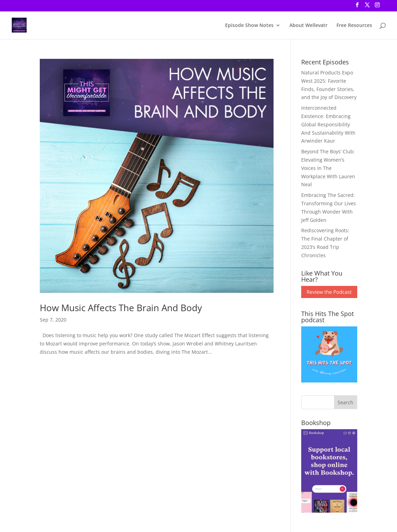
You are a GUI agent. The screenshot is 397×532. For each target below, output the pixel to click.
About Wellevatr (308, 26)
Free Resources (354, 26)
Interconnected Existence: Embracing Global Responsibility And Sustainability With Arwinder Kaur (328, 124)
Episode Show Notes (249, 26)
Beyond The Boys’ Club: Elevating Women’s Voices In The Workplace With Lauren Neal (328, 168)
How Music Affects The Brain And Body (121, 308)
